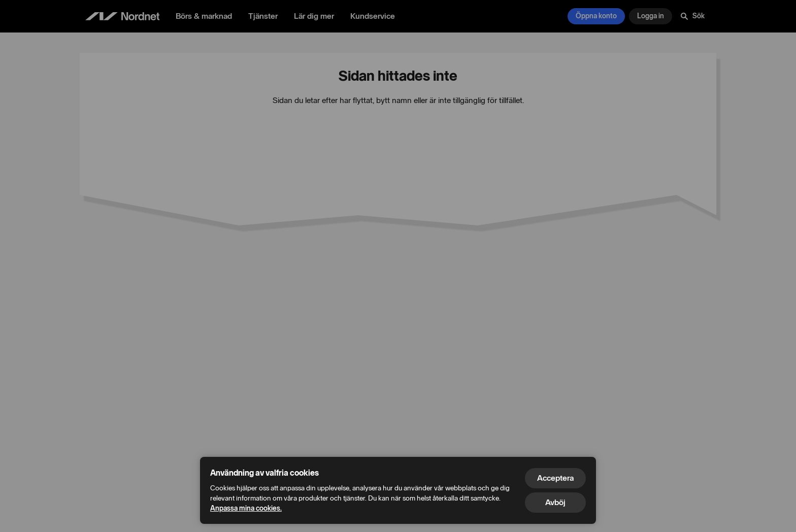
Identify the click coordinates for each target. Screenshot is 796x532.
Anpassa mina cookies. (246, 508)
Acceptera (555, 478)
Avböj (555, 502)
